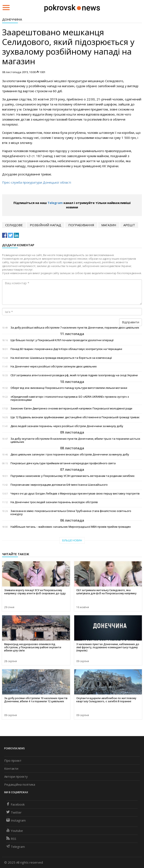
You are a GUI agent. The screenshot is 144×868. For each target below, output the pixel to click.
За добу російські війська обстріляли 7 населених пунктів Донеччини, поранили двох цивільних (75, 328)
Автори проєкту (16, 776)
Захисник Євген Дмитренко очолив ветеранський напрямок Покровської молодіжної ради (71, 408)
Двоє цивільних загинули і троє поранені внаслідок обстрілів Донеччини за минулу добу (70, 454)
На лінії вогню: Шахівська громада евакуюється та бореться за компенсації (61, 358)
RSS (11, 839)
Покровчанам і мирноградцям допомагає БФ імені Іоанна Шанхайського (59, 485)
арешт (129, 225)
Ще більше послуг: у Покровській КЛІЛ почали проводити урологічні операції (62, 340)
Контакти (11, 768)
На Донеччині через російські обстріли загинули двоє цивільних (54, 366)
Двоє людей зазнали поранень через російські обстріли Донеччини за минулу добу (67, 426)
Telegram (55, 203)
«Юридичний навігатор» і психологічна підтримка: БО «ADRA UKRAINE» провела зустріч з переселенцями (70, 398)
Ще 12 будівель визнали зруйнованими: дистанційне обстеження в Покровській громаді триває (75, 417)
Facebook (15, 804)
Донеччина (12, 19)
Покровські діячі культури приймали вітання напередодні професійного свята (63, 463)
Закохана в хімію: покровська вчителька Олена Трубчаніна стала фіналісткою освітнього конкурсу (71, 513)
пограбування (81, 225)
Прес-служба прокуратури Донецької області (37, 182)
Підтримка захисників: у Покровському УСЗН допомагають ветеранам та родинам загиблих (73, 476)
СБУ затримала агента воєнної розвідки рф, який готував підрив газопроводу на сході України (74, 375)
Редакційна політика (20, 784)
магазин (109, 225)
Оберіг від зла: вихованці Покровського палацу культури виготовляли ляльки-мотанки (69, 388)
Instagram (16, 820)
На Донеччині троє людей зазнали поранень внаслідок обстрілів (54, 502)
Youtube (15, 831)
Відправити (131, 322)
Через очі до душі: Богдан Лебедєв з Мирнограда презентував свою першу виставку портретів (75, 494)
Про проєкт (13, 760)
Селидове (14, 225)
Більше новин (72, 540)
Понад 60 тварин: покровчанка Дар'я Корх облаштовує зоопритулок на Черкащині (66, 349)
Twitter (14, 812)
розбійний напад (46, 225)
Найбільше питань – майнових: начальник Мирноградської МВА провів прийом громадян (71, 527)
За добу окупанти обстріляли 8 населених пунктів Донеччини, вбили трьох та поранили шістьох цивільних (75, 440)
